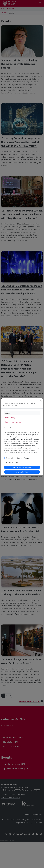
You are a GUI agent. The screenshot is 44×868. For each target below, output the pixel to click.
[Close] (41, 401)
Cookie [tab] (8, 413)
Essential (9, 458)
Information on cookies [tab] (14, 422)
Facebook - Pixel (12, 463)
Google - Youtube (23, 458)
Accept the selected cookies (22, 467)
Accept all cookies (22, 472)
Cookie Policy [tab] (10, 418)
